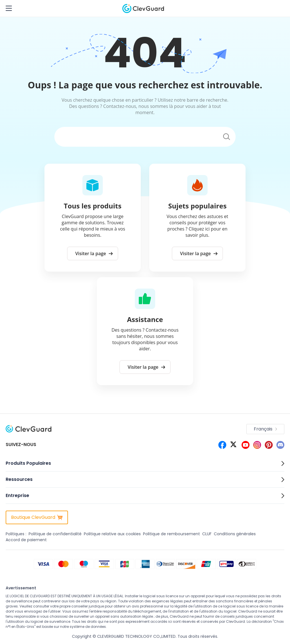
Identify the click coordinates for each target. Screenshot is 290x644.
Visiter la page (94, 253)
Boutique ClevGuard (37, 517)
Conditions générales (235, 534)
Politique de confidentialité (55, 534)
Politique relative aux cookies (112, 534)
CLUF (207, 534)
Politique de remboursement (171, 534)
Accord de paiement (26, 540)
